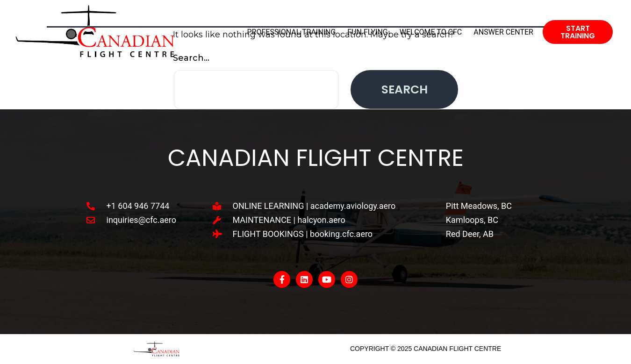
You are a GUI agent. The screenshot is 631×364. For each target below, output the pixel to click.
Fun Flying (367, 32)
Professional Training (292, 32)
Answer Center (503, 32)
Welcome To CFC (431, 32)
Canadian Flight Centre (316, 158)
